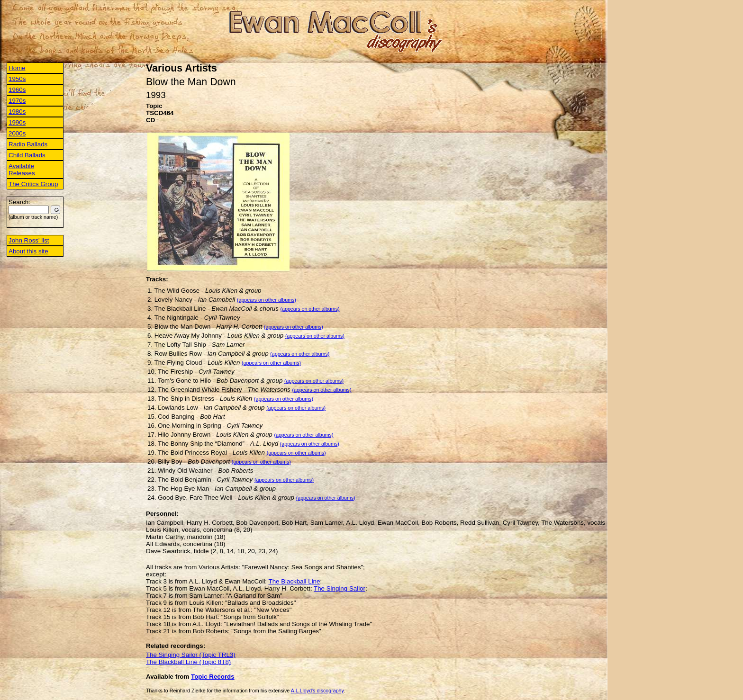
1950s (17, 79)
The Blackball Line (294, 581)
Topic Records (213, 677)
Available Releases (22, 170)
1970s (17, 101)
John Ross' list (29, 240)
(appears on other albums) (267, 300)
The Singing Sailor (340, 588)
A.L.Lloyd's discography (317, 691)
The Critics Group (33, 184)
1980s (17, 112)
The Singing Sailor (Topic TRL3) (191, 655)
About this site (28, 251)
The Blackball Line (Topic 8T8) (188, 662)
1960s (17, 90)
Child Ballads (27, 155)
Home (17, 68)
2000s (17, 133)
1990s (17, 122)
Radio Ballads (28, 144)
